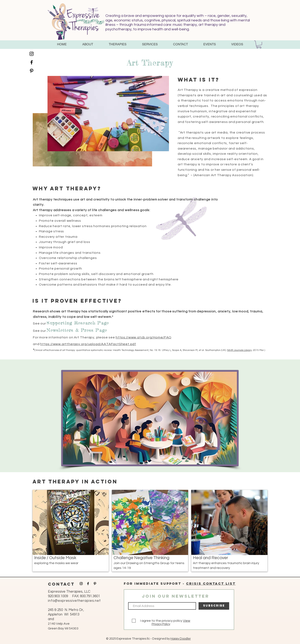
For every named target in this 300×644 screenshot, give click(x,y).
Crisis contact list (211, 583)
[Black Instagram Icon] (32, 54)
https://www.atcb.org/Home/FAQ (143, 337)
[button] (88, 44)
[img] (71, 531)
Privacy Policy (161, 624)
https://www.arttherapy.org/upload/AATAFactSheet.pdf (88, 344)
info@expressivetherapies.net (74, 601)
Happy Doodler (181, 639)
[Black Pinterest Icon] (32, 71)
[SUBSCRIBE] (214, 606)
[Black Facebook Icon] (32, 62)
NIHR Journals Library (239, 350)
